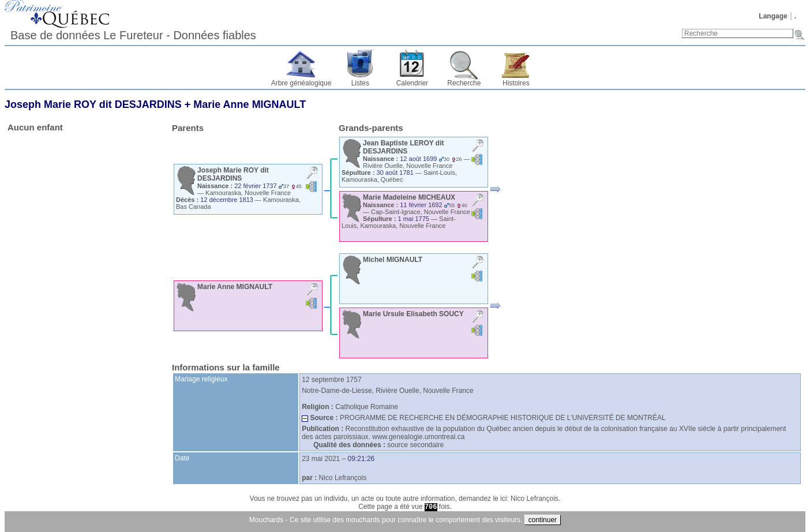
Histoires (516, 83)
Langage (773, 16)
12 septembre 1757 (331, 380)
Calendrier (412, 83)
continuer (543, 520)
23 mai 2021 (321, 459)
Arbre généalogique (301, 83)
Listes (360, 83)
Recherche (464, 83)
